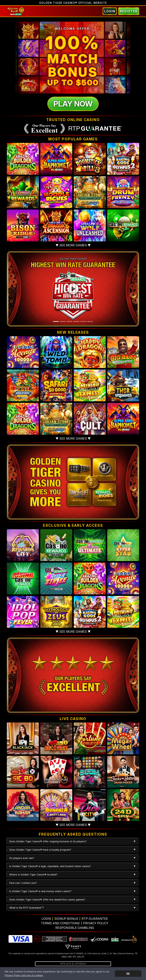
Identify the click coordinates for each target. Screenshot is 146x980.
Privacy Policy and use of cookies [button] (24, 975)
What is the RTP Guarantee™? (27, 908)
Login (110, 11)
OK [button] (128, 974)
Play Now (73, 104)
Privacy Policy (96, 923)
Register (129, 11)
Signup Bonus (66, 919)
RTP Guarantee (95, 919)
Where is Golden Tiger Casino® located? (33, 875)
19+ (37, 939)
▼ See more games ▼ (73, 245)
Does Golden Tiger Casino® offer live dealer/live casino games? (47, 900)
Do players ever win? (22, 858)
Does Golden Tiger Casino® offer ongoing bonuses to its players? (48, 841)
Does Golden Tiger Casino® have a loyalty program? (40, 850)
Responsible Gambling (75, 928)
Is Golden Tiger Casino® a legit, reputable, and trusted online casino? (50, 866)
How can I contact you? (23, 883)
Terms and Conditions (60, 923)
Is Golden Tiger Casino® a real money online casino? (40, 891)
